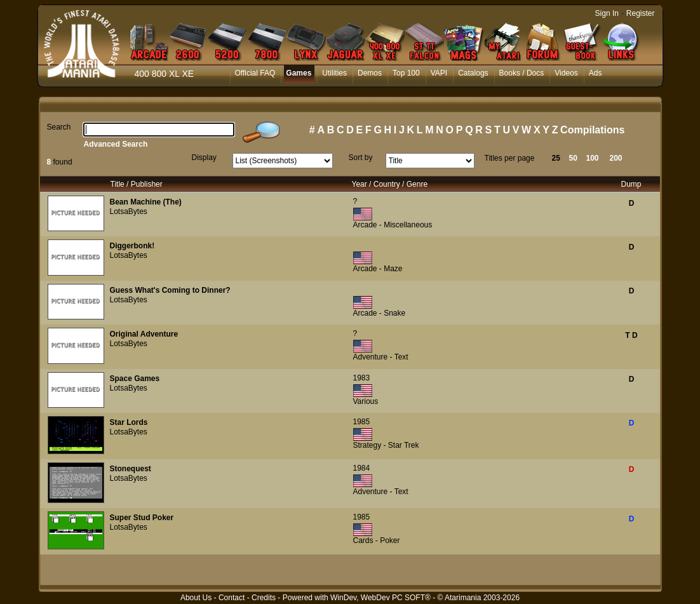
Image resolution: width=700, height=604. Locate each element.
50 (573, 158)
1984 (362, 468)
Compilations (592, 130)
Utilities (334, 73)
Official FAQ (255, 73)
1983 (362, 378)
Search (59, 127)
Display (204, 158)
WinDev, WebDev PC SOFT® (380, 598)
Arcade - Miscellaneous (393, 225)
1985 (362, 422)
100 (593, 158)
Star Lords (129, 422)
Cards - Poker (377, 540)
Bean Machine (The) (146, 202)
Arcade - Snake (380, 313)
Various (366, 401)
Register (641, 13)
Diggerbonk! (132, 246)
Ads (596, 73)
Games (299, 73)
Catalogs (473, 73)
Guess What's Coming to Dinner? (170, 290)
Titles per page (510, 158)
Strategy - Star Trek (386, 445)
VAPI (439, 73)
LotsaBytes (129, 211)
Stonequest (131, 469)
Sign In (607, 13)
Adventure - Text (381, 357)
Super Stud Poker (142, 518)
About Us (196, 598)
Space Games (135, 379)
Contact (232, 598)
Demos (370, 73)
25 (556, 158)
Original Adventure (144, 334)
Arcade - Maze (378, 269)
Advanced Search (116, 144)
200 (616, 158)
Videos (566, 73)
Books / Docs (522, 73)
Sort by (361, 158)
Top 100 (406, 73)
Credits (264, 598)
